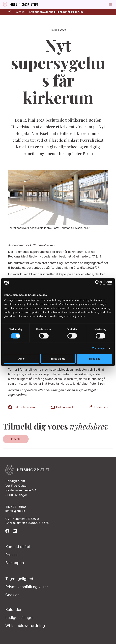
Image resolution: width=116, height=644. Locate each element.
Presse (11, 555)
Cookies (12, 595)
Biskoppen (15, 563)
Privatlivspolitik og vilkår (27, 587)
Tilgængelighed (19, 579)
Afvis (22, 359)
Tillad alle (95, 359)
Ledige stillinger (20, 618)
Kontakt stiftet (18, 547)
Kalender (13, 610)
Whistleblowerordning (25, 626)
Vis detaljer (99, 348)
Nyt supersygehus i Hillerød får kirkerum (56, 12)
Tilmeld (16, 439)
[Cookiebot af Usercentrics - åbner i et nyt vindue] (97, 283)
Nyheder (20, 12)
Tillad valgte (58, 359)
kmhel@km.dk (15, 511)
